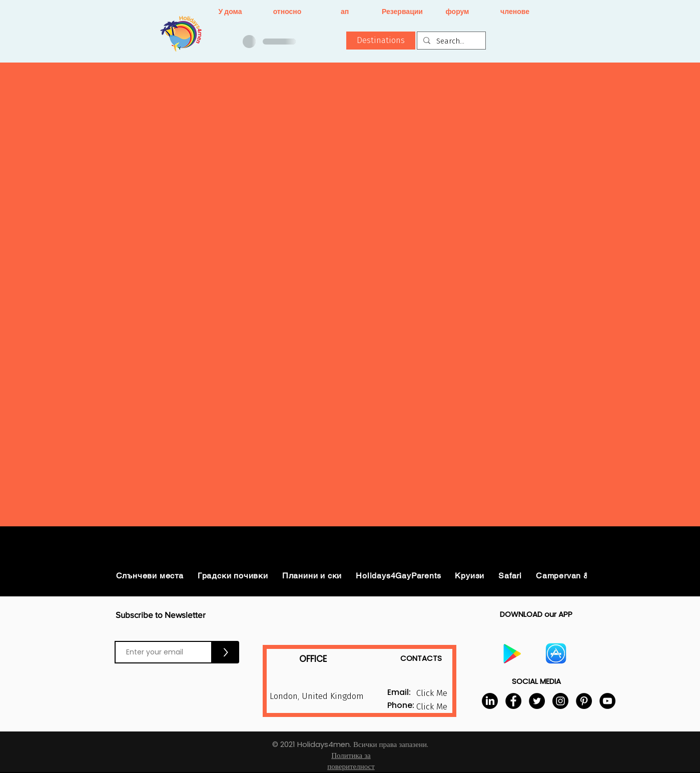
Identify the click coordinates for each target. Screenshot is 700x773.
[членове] (515, 12)
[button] (381, 41)
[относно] (287, 12)
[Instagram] (560, 701)
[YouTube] (607, 701)
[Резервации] (403, 12)
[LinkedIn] (490, 701)
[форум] (458, 12)
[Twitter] (537, 701)
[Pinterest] (584, 701)
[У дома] (230, 12)
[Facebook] (513, 701)
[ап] (345, 12)
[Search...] (450, 41)
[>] (226, 652)
